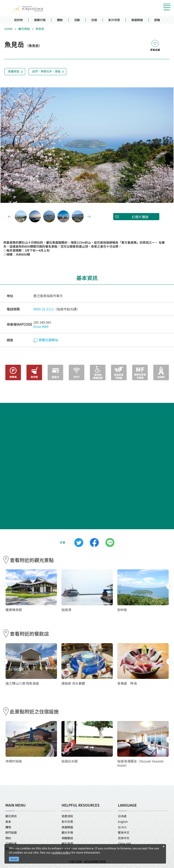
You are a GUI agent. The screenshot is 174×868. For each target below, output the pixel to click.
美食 (8, 822)
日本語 (122, 816)
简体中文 (124, 838)
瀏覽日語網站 (46, 340)
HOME (9, 29)
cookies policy (61, 852)
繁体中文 (124, 832)
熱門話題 (11, 832)
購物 (8, 827)
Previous (38, 145)
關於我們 (67, 844)
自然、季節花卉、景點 (46, 71)
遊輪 (157, 20)
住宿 (94, 20)
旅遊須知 (67, 816)
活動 (77, 20)
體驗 (60, 20)
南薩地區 (14, 71)
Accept (14, 859)
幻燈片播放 (140, 217)
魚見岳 (40, 29)
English (123, 822)
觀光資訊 (11, 816)
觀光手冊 (67, 832)
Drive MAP (41, 326)
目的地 (18, 20)
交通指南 (11, 844)
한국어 (122, 827)
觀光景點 (24, 29)
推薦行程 (40, 20)
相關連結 (67, 838)
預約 (8, 838)
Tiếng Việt (124, 844)
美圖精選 (137, 20)
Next (136, 145)
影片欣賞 (114, 20)
